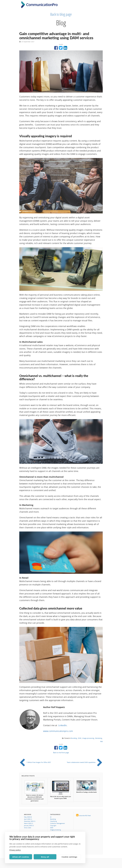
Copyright (53, 825)
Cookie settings (70, 857)
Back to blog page (61, 14)
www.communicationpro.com (58, 731)
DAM (80, 738)
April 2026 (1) (28, 819)
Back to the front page (61, 753)
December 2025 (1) (30, 821)
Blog (61, 23)
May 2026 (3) (28, 817)
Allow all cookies (21, 857)
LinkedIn (62, 725)
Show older (28, 828)
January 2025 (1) (29, 825)
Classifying (53, 821)
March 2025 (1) (28, 823)
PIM (101, 741)
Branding (74, 738)
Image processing (88, 738)
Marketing (99, 738)
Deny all (45, 857)
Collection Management (57, 823)
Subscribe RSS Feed (85, 816)
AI (51, 817)
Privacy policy (15, 850)
